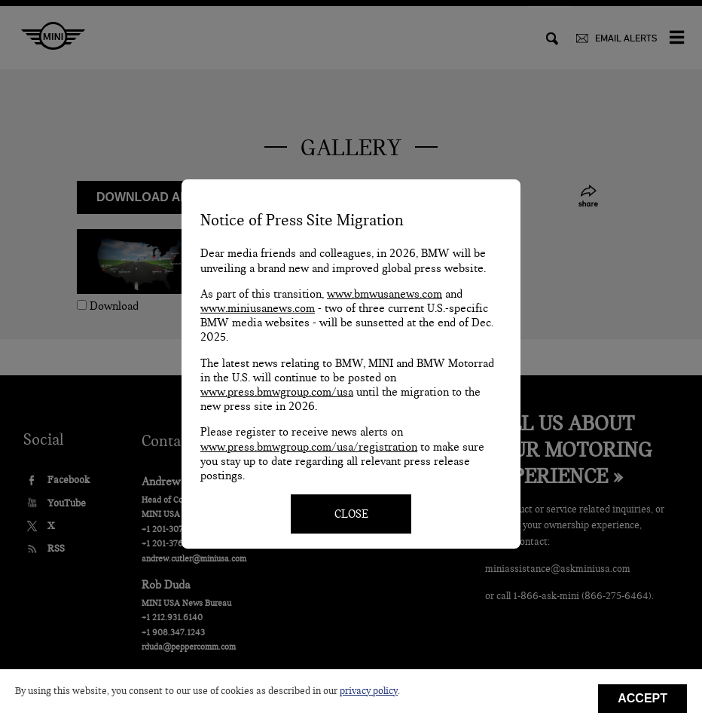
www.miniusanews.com (258, 308)
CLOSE (351, 514)
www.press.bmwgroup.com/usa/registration (309, 447)
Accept (642, 698)
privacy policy (369, 691)
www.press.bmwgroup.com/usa (277, 392)
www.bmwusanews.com (385, 294)
